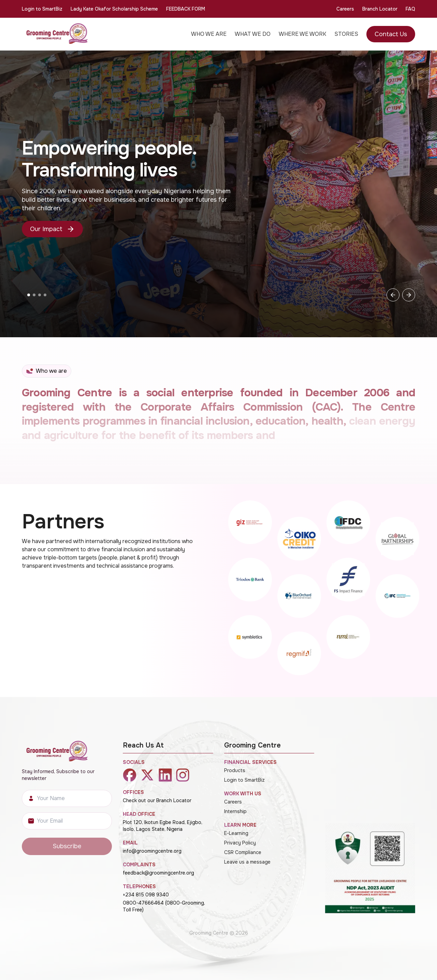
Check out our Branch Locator (157, 800)
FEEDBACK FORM (186, 9)
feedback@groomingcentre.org (158, 873)
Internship (235, 811)
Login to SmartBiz (42, 9)
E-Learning (236, 833)
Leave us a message (247, 862)
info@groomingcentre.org (152, 851)
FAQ (410, 9)
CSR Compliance (243, 852)
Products (235, 770)
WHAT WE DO (253, 34)
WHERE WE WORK (302, 34)
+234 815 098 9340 (146, 895)
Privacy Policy (240, 843)
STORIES (346, 34)
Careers (345, 9)
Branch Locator (380, 9)
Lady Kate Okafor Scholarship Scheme (114, 9)
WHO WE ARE (209, 34)
